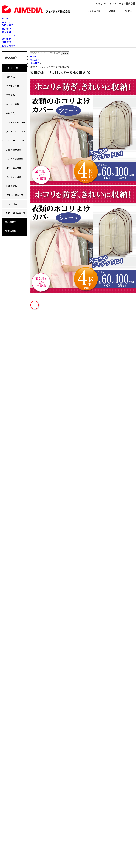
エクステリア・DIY (15, 140)
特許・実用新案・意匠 (14, 214)
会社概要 (6, 39)
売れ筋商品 (11, 222)
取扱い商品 (8, 25)
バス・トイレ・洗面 (16, 122)
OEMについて (9, 35)
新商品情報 (11, 231)
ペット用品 (12, 204)
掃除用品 (10, 77)
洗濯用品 (10, 95)
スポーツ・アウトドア (14, 133)
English (112, 11)
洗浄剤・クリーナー (16, 86)
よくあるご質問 (94, 11)
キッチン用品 (13, 104)
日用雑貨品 (12, 186)
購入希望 (6, 32)
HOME (5, 18)
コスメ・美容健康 (15, 159)
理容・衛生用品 (14, 168)
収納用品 (10, 113)
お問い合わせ (9, 46)
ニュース (6, 22)
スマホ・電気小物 (15, 195)
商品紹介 (35, 60)
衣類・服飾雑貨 (14, 149)
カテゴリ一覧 (12, 68)
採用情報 (6, 42)
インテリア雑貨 (14, 177)
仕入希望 (6, 29)
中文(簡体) (128, 11)
